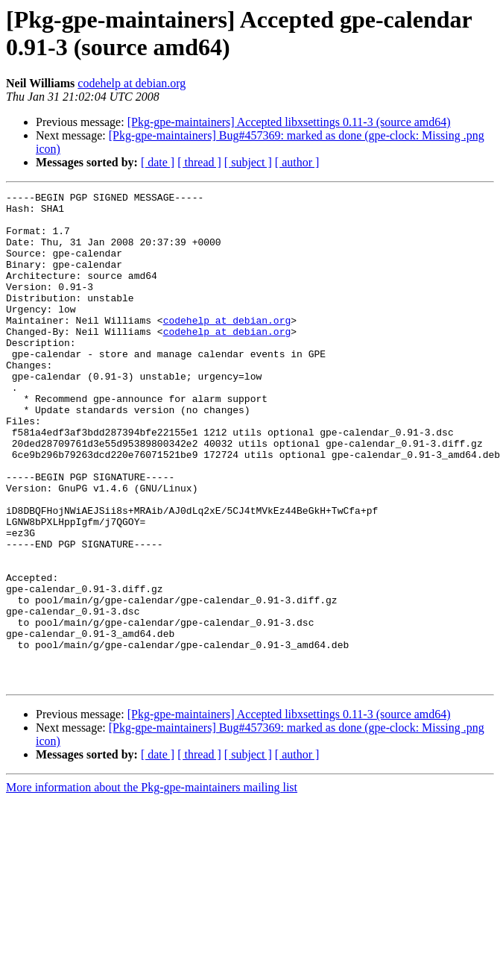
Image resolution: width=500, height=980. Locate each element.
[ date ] (158, 162)
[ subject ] (248, 162)
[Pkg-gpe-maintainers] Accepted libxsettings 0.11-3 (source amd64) (289, 122)
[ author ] (297, 162)
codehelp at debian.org (132, 83)
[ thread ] (199, 162)
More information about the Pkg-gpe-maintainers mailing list (152, 886)
